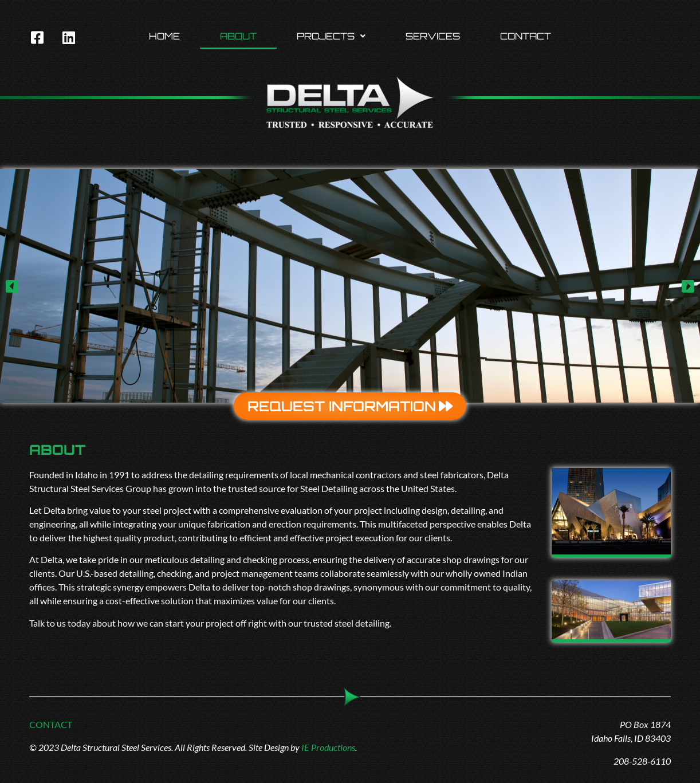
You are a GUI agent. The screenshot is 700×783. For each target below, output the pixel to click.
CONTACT (51, 724)
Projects (331, 36)
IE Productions (328, 747)
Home (164, 36)
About (238, 36)
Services (433, 36)
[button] (331, 36)
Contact (526, 36)
